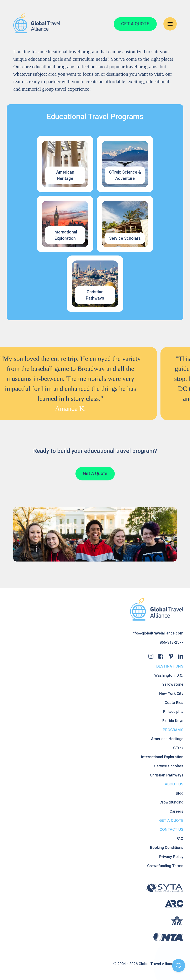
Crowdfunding (171, 802)
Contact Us (171, 829)
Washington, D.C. (169, 675)
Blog (180, 793)
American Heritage (167, 739)
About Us (174, 784)
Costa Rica (174, 703)
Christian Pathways (167, 775)
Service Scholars (169, 766)
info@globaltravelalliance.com (157, 633)
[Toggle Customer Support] (179, 965)
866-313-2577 (171, 642)
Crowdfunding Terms (165, 866)
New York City (171, 693)
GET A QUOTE (135, 24)
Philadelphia (173, 712)
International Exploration (162, 757)
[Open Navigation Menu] (170, 24)
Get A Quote (95, 473)
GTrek (178, 748)
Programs (173, 730)
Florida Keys (173, 721)
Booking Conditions (167, 847)
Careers (176, 811)
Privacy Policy (171, 857)
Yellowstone (173, 684)
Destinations (170, 666)
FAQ (180, 839)
